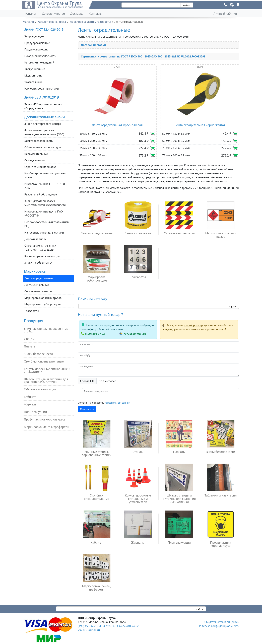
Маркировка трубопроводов (43, 304)
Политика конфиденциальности (219, 626)
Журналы (31, 404)
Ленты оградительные (39, 278)
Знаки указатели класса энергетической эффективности (45, 203)
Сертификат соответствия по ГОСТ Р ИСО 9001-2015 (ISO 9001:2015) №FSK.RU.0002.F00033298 (143, 56)
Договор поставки (93, 45)
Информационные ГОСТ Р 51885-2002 (46, 186)
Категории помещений (39, 62)
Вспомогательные (36, 154)
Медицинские (33, 76)
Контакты (95, 14)
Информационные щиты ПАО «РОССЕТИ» (44, 213)
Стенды (29, 339)
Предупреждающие (37, 43)
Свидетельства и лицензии (222, 622)
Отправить (87, 409)
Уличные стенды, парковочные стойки (46, 330)
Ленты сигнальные (37, 285)
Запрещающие (34, 36)
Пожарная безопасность (40, 56)
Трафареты (32, 311)
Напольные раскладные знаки (44, 233)
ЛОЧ (200, 67)
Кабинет (30, 397)
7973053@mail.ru (135, 334)
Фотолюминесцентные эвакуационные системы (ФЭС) (44, 132)
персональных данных (117, 403)
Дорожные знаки (35, 239)
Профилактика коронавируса (45, 419)
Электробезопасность (39, 141)
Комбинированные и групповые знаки (45, 175)
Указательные (33, 82)
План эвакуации (35, 412)
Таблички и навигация (40, 389)
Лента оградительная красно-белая (117, 125)
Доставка (77, 14)
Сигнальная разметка (38, 291)
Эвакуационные (35, 69)
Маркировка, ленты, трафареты (47, 427)
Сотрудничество (53, 14)
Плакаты (30, 346)
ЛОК (117, 67)
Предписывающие (36, 49)
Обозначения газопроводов (43, 147)
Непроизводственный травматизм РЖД (47, 224)
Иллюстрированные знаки (42, 89)
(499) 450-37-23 (95, 334)
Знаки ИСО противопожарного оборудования (44, 106)
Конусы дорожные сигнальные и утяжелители (47, 370)
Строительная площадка (40, 167)
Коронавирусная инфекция (42, 256)
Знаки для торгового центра (43, 124)
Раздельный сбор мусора (41, 194)
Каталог (31, 14)
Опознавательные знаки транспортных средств (40, 248)
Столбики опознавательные (44, 361)
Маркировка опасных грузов (43, 298)
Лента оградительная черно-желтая (200, 125)
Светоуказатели (35, 160)
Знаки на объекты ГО (38, 263)
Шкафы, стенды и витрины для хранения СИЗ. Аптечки (46, 380)
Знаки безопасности (38, 354)
